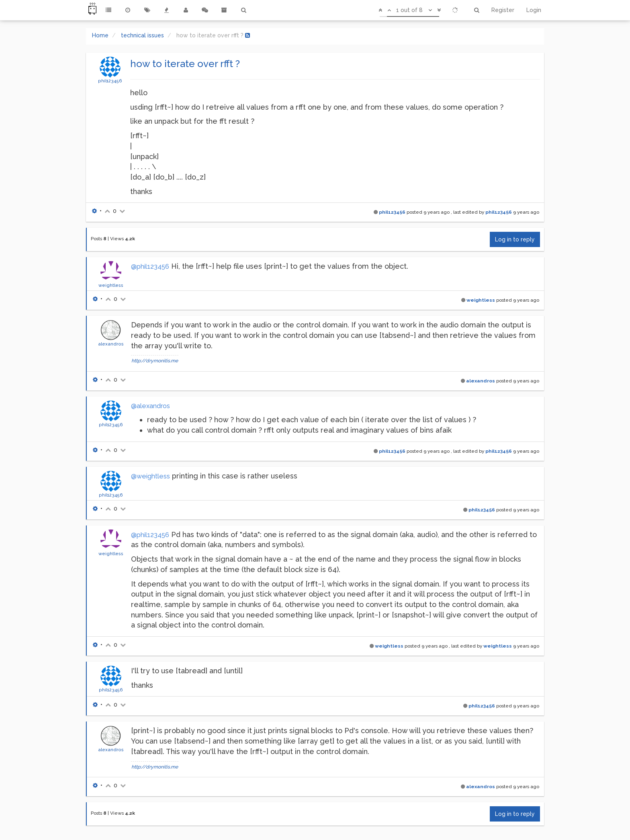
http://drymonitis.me (155, 361)
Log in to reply (515, 239)
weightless (111, 285)
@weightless (150, 476)
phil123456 (110, 81)
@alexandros (150, 406)
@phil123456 (150, 267)
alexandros (111, 344)
